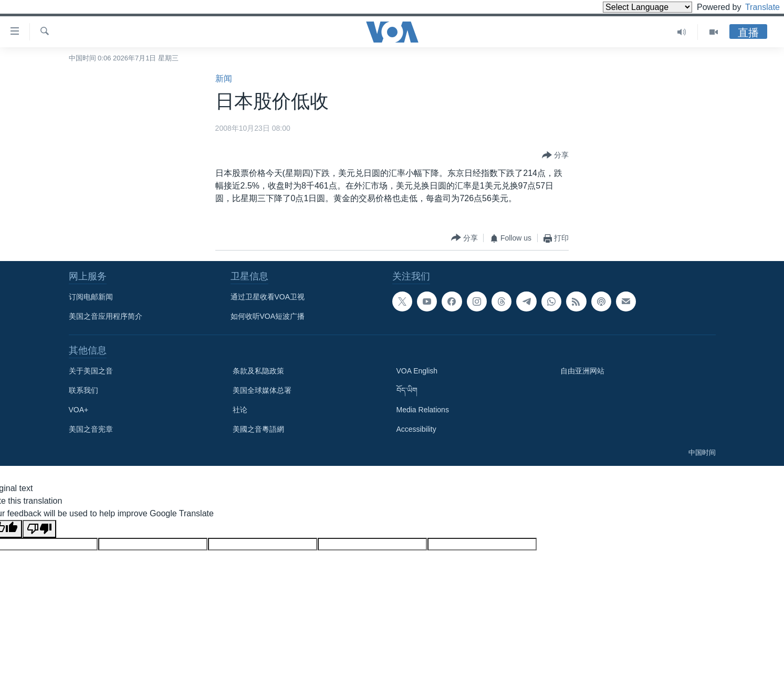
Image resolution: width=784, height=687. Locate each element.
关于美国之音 (91, 371)
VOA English (417, 371)
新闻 (224, 79)
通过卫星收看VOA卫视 (268, 297)
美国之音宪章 (91, 429)
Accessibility (416, 429)
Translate (753, 7)
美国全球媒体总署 (262, 390)
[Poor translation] (39, 529)
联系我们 (83, 390)
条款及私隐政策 (258, 371)
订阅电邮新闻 (91, 297)
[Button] (555, 155)
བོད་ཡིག (407, 390)
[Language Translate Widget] (630, 7)
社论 (240, 410)
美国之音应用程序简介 (106, 316)
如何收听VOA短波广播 (268, 316)
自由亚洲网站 (582, 371)
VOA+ (79, 410)
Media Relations (423, 410)
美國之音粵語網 (258, 429)
